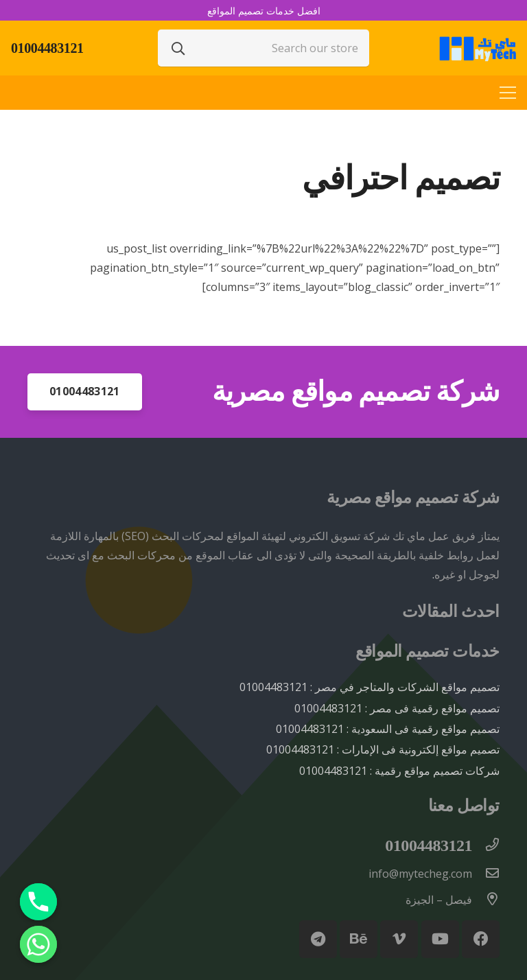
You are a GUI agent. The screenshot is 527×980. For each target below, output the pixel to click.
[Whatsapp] (38, 944)
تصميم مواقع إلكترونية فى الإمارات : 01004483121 (383, 749)
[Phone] (38, 902)
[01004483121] (486, 845)
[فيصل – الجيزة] (486, 900)
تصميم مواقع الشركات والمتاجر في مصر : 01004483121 (370, 687)
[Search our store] (263, 48)
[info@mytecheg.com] (486, 874)
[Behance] (359, 939)
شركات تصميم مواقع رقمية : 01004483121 (399, 771)
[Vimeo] (399, 939)
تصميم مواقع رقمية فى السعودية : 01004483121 (388, 729)
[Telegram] (318, 939)
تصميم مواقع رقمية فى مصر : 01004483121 (397, 708)
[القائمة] (508, 93)
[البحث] (178, 48)
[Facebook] (481, 939)
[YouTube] (440, 939)
